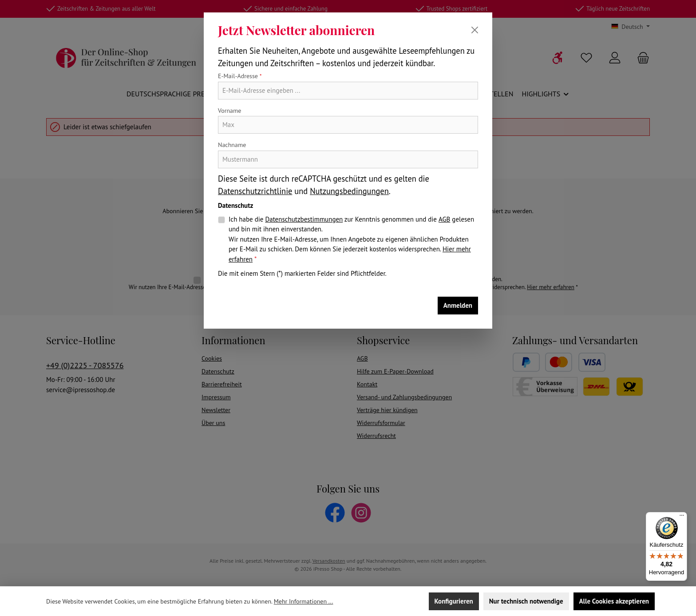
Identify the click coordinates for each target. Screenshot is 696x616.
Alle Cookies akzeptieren (614, 601)
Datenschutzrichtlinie (255, 191)
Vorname (230, 111)
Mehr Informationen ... (304, 601)
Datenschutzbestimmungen (304, 219)
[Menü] (682, 517)
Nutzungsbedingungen (349, 191)
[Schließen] (475, 30)
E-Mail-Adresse (240, 76)
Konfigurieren (454, 601)
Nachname (232, 145)
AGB (444, 219)
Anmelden (458, 305)
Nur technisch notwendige (526, 601)
